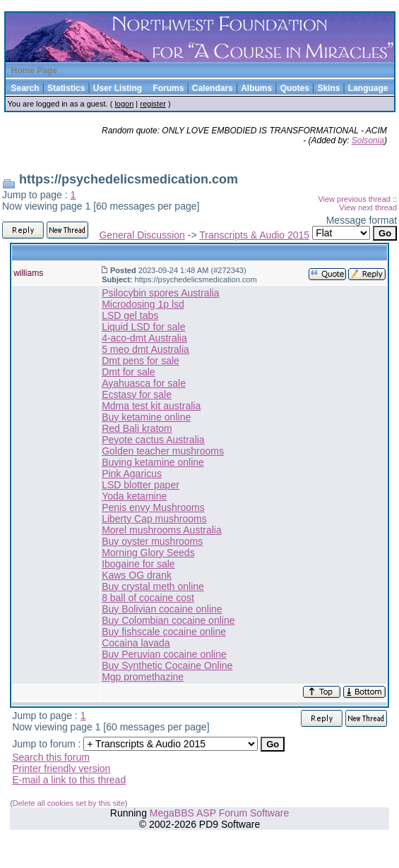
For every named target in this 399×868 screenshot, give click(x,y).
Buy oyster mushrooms (152, 541)
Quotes (295, 88)
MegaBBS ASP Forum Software (219, 813)
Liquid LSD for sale (143, 327)
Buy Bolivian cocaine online (162, 609)
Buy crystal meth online (153, 586)
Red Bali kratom (137, 428)
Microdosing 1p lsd (143, 304)
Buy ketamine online (146, 417)
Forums (168, 88)
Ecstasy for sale (137, 394)
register (153, 104)
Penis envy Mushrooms (153, 507)
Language (368, 88)
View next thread (368, 207)
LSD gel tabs (130, 315)
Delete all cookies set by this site (69, 803)
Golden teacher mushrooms (163, 451)
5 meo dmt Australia (145, 349)
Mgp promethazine (143, 677)
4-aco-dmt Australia (144, 338)
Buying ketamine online (153, 462)
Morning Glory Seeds (148, 553)
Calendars (213, 88)
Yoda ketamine (134, 496)
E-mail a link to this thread (69, 780)
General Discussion (142, 235)
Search (25, 88)
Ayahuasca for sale (144, 383)
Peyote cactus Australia (153, 440)
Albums (256, 88)
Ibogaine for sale (138, 564)
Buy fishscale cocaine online (164, 632)
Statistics (66, 88)
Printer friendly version (61, 768)
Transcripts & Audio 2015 (254, 235)
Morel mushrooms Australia (162, 530)
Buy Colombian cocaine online (168, 620)
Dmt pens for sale (141, 361)
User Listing (118, 88)
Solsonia (368, 140)
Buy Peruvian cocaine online (164, 654)
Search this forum (51, 757)
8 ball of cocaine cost (148, 598)
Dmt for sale (128, 372)
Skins (328, 88)
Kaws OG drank (137, 575)
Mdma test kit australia (151, 406)
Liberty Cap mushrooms (154, 519)
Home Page (34, 71)
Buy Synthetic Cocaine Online (167, 665)
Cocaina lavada (136, 643)
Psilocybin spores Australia (161, 293)
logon (124, 104)
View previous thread (354, 199)
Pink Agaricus (132, 474)
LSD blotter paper (141, 485)
